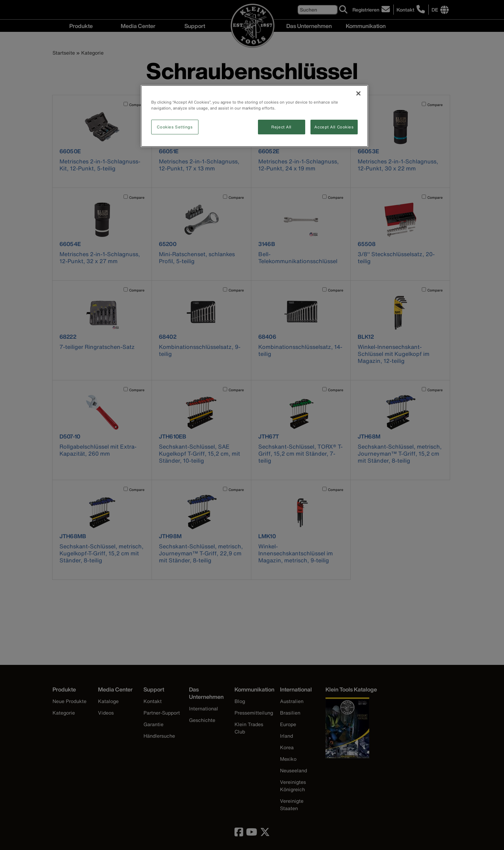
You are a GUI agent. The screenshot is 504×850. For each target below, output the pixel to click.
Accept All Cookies (334, 127)
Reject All (281, 127)
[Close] (358, 93)
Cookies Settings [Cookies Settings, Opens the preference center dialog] (175, 127)
